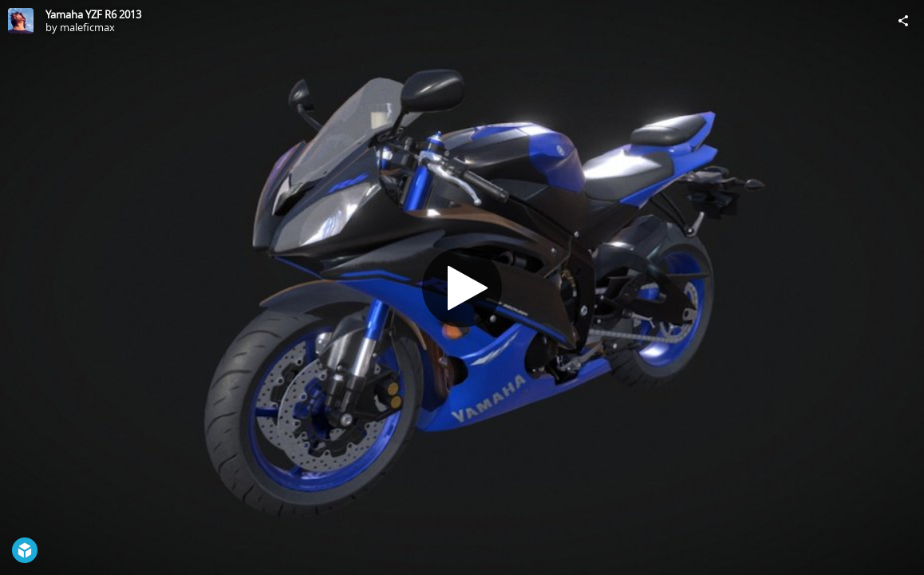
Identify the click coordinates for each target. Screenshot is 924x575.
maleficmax (87, 27)
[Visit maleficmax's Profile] (21, 21)
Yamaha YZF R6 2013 (93, 14)
